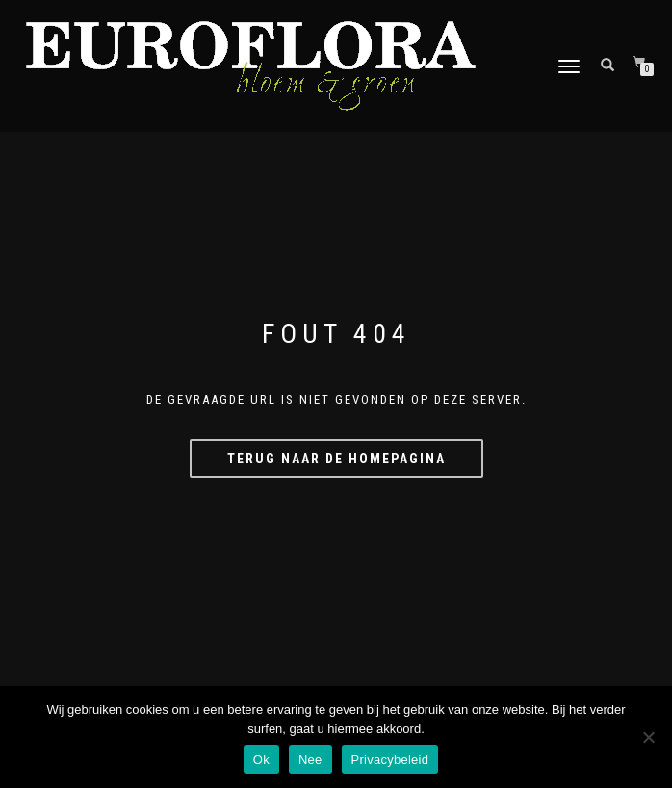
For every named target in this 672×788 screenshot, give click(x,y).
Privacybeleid (390, 760)
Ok (261, 760)
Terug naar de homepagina (336, 459)
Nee (310, 760)
